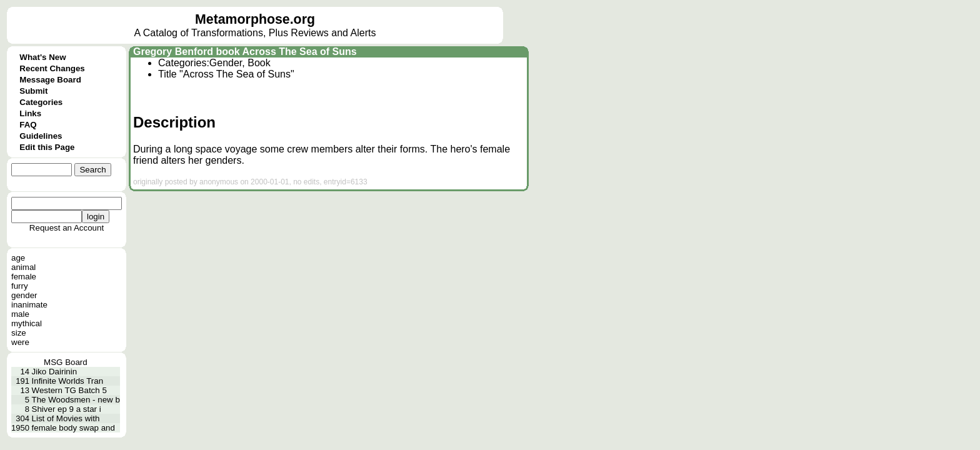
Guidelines (41, 136)
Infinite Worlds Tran (68, 381)
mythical (27, 323)
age (18, 258)
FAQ (28, 125)
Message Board (50, 80)
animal (23, 267)
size (19, 333)
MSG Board (66, 362)
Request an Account (67, 228)
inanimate (29, 305)
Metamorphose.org (255, 19)
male (20, 314)
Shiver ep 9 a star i (67, 409)
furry (20, 286)
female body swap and (73, 428)
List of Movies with (66, 418)
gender (24, 295)
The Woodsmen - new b (76, 400)
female (24, 277)
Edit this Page (47, 147)
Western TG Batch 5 (69, 390)
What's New (42, 57)
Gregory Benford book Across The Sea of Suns (245, 52)
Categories (41, 102)
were (20, 342)
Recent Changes (52, 68)
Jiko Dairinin (55, 372)
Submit (33, 91)
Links (30, 113)
